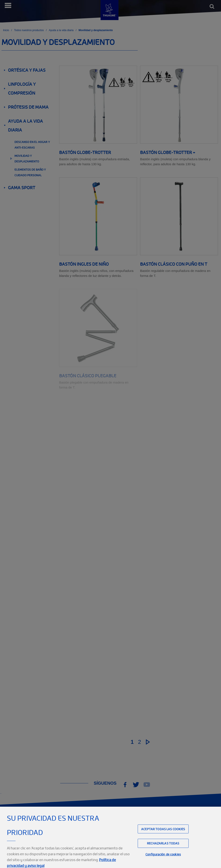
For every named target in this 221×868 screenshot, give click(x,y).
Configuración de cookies (163, 859)
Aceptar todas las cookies (163, 834)
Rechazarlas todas (163, 848)
